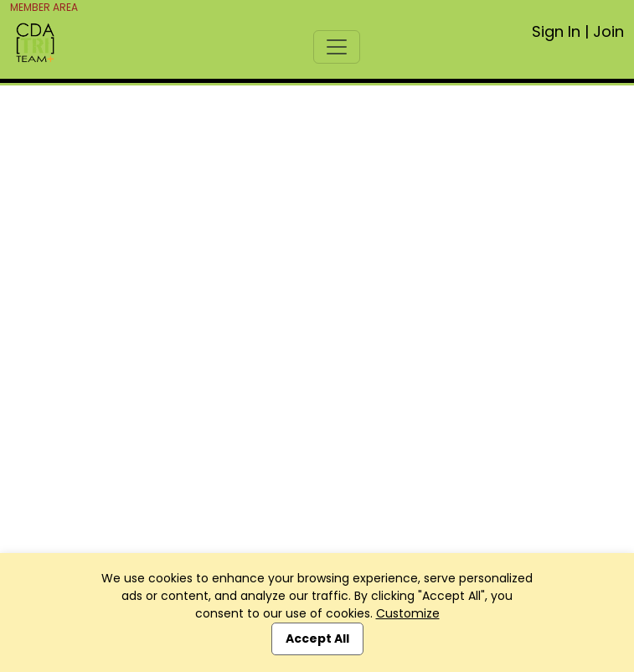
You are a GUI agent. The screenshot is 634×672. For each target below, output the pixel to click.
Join (608, 31)
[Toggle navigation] (337, 47)
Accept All (317, 638)
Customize (408, 613)
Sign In (556, 31)
